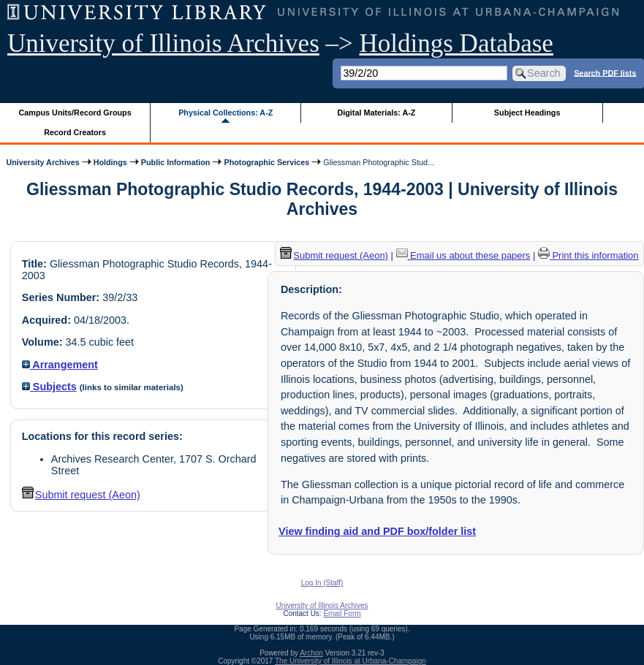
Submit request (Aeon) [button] (81, 495)
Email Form (342, 613)
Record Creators (75, 132)
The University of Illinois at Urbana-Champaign (351, 661)
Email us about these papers (463, 255)
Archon (311, 653)
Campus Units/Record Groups (75, 113)
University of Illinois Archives (163, 43)
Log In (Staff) (322, 583)
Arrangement (60, 365)
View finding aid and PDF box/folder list (377, 531)
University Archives (42, 162)
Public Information (176, 162)
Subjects (49, 387)
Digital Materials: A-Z (376, 113)
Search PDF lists (605, 72)
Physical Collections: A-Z (226, 113)
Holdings (110, 162)
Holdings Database (457, 43)
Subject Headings (527, 113)
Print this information (588, 255)
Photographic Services (266, 162)
